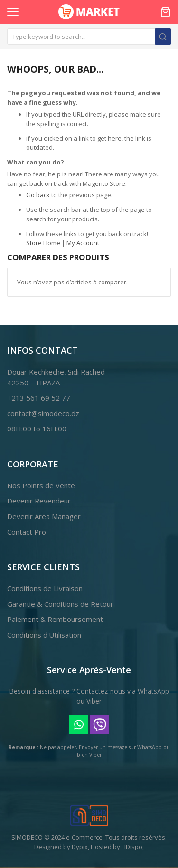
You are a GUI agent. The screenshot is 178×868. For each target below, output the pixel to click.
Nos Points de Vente (41, 485)
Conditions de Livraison (45, 588)
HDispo (132, 847)
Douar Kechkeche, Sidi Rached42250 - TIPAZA (56, 377)
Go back (38, 195)
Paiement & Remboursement (55, 619)
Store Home (43, 243)
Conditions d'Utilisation (44, 635)
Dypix (80, 847)
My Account (83, 243)
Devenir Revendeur (39, 501)
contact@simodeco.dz (43, 413)
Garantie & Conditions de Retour (60, 604)
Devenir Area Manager (44, 516)
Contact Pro (27, 532)
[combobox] (89, 37)
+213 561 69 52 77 (39, 398)
